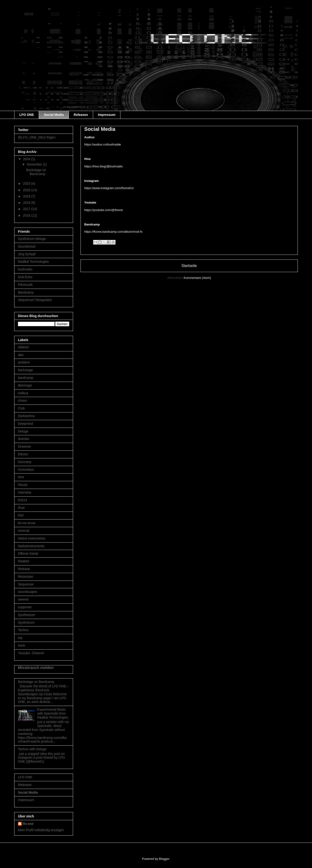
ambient (24, 362)
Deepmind (25, 424)
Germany (25, 462)
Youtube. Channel (31, 653)
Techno (23, 630)
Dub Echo (25, 277)
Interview (25, 492)
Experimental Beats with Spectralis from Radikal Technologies (53, 713)
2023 (27, 183)
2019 (27, 196)
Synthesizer (26, 615)
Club (21, 408)
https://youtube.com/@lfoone (104, 210)
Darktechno (26, 416)
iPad (21, 508)
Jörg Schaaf (27, 254)
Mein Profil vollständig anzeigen (41, 830)
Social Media (54, 115)
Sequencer (26, 584)
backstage (25, 370)
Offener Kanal (28, 553)
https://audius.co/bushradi (102, 144)
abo (21, 355)
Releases (81, 115)
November (35, 164)
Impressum (107, 115)
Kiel (21, 515)
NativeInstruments (31, 546)
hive (21, 477)
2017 (27, 209)
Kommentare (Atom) (197, 278)
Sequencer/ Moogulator (35, 300)
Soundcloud (27, 246)
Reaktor (24, 561)
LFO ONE (27, 115)
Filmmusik (25, 285)
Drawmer (25, 446)
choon (22, 401)
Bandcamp (26, 292)
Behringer (25, 385)
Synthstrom (26, 622)
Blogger (164, 859)
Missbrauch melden (36, 667)
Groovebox (26, 470)
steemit (23, 599)
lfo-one (28, 824)
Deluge (23, 431)
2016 (27, 215)
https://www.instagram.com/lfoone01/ (109, 188)
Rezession (26, 577)
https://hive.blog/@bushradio (103, 166)
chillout (23, 393)
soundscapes (28, 592)
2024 (27, 159)
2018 (27, 203)
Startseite (189, 266)
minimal (24, 531)
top (20, 638)
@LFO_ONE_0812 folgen (37, 137)
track (21, 645)
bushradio (25, 269)
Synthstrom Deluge (32, 239)
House (23, 485)
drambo (23, 439)
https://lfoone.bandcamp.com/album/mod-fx (113, 232)
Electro (23, 454)
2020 (27, 190)
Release (24, 569)
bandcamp (26, 378)
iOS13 (23, 500)
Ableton (23, 347)
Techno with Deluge (32, 749)
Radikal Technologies (33, 262)
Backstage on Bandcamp (36, 172)
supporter (25, 607)
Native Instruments (32, 538)
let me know (27, 523)
